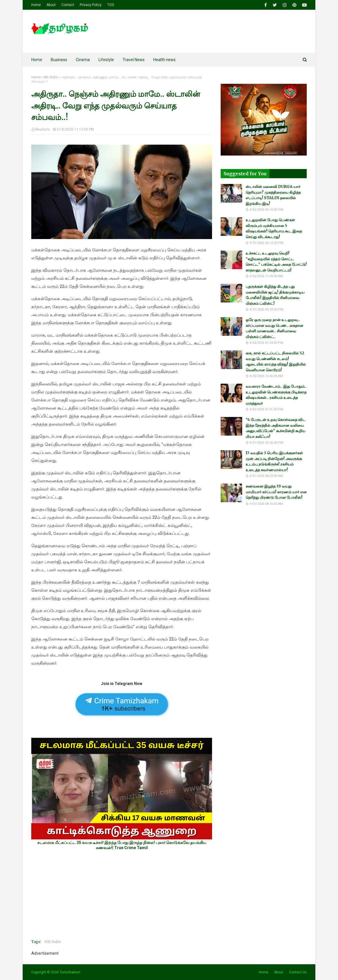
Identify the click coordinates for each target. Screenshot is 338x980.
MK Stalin (51, 77)
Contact (68, 5)
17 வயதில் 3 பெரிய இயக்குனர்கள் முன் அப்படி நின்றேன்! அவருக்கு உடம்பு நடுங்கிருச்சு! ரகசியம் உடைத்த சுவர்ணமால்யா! (274, 461)
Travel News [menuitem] (134, 60)
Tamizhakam (70, 972)
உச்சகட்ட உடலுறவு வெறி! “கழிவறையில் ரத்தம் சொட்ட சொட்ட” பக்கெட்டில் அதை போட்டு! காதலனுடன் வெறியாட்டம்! (276, 262)
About (51, 5)
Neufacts (43, 129)
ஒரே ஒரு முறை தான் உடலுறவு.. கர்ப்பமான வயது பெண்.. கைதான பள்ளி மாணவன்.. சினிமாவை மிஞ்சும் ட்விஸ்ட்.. (274, 328)
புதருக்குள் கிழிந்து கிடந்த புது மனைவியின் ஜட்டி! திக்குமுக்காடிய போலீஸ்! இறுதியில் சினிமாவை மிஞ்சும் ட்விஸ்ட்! (275, 295)
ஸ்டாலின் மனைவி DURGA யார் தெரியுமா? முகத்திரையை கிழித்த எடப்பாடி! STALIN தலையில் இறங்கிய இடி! (273, 195)
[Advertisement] (122, 895)
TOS (111, 5)
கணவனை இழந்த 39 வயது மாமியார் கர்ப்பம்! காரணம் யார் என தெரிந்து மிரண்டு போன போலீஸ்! (276, 492)
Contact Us (298, 972)
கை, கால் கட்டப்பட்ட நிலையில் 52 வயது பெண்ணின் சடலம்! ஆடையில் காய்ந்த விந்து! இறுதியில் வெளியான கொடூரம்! (276, 362)
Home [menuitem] (37, 60)
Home (36, 5)
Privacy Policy (91, 5)
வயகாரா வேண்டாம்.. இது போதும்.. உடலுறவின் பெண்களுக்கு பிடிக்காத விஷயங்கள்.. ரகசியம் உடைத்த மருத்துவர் (276, 395)
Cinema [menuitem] (83, 60)
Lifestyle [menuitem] (106, 60)
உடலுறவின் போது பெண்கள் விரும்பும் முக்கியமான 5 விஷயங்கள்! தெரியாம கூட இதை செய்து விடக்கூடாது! (274, 228)
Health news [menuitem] (164, 60)
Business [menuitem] (59, 60)
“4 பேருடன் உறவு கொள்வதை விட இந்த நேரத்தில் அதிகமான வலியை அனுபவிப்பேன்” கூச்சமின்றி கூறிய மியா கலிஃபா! (275, 428)
